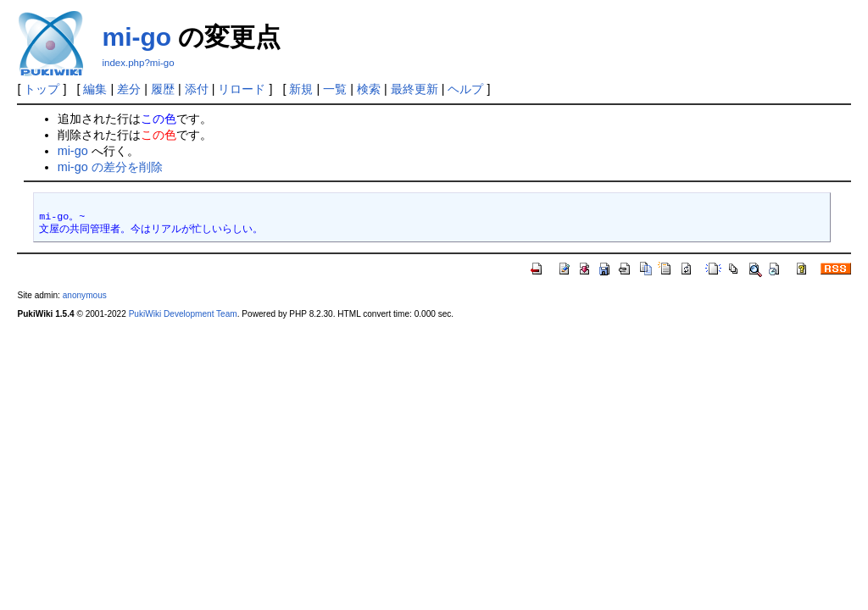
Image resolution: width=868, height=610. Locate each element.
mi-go (136, 37)
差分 (129, 89)
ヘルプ (465, 89)
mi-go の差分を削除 (110, 167)
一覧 (335, 89)
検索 (369, 89)
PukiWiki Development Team (183, 314)
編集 (95, 89)
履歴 (163, 89)
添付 (197, 89)
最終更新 (415, 89)
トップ (42, 89)
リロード (242, 89)
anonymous (85, 295)
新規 (301, 89)
